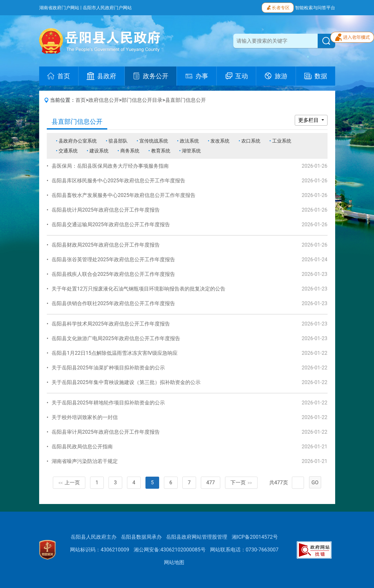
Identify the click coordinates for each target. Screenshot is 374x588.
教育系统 (161, 151)
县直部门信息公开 (186, 100)
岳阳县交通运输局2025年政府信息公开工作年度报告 (111, 224)
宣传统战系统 (154, 141)
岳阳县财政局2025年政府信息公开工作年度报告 (106, 245)
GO (315, 483)
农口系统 (251, 141)
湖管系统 (191, 151)
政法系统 (189, 141)
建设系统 (99, 151)
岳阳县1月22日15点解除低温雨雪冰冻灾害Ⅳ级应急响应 (115, 353)
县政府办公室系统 (78, 141)
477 (211, 483)
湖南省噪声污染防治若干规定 (85, 461)
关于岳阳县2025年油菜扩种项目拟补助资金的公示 (108, 368)
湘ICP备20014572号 (255, 537)
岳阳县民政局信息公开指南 (82, 447)
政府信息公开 (104, 100)
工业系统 (282, 141)
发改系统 (220, 141)
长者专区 (278, 7)
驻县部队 (118, 141)
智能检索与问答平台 (315, 8)
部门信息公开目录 (142, 100)
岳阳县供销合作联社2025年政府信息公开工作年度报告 (113, 303)
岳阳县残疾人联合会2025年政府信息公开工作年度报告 (113, 274)
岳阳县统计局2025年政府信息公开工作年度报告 (106, 210)
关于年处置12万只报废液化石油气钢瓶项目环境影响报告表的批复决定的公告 (138, 289)
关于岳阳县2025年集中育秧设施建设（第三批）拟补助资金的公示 (126, 382)
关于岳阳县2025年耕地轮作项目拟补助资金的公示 (108, 403)
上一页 (69, 483)
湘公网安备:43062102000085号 (170, 550)
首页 (81, 100)
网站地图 (174, 562)
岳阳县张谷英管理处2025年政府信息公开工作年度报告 (113, 259)
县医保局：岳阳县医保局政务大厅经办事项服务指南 (110, 166)
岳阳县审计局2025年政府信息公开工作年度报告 (106, 432)
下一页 (241, 483)
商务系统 (130, 151)
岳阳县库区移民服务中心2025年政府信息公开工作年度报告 (118, 181)
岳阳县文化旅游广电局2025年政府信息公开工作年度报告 (116, 338)
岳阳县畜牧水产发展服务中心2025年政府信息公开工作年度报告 (123, 195)
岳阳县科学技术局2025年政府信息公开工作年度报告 (111, 324)
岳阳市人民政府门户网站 (107, 8)
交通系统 (68, 151)
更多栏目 (309, 120)
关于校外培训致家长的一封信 (85, 417)
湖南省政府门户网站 (59, 8)
